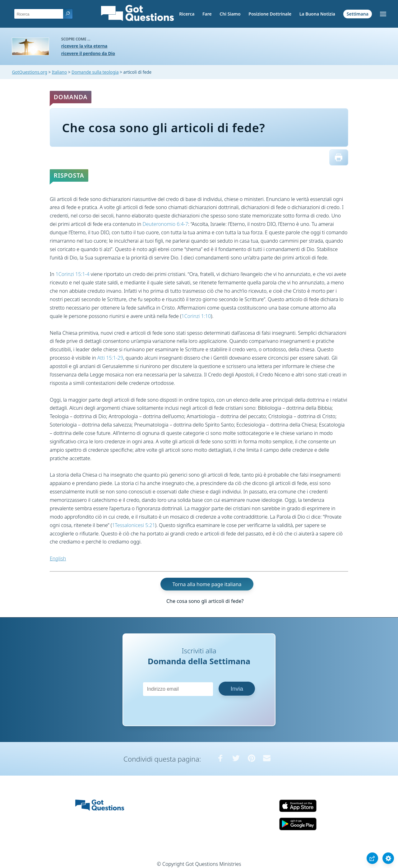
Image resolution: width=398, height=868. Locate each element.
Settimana (358, 14)
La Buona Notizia (317, 14)
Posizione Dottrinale (270, 14)
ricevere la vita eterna (84, 46)
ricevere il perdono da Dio (88, 53)
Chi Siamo (230, 14)
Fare (207, 14)
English (58, 558)
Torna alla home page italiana (207, 584)
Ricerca (187, 14)
